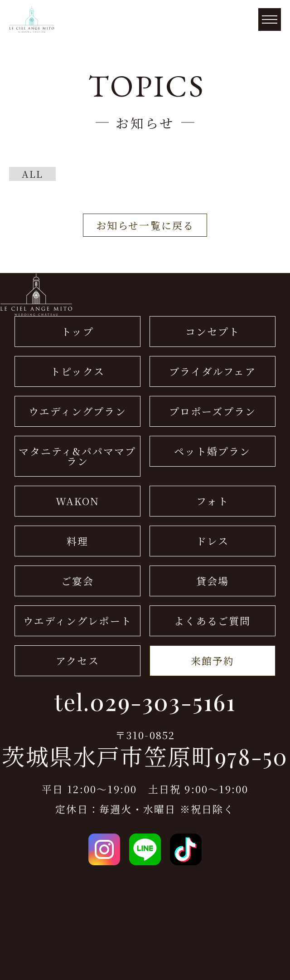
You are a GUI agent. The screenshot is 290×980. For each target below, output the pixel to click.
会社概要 (22, 875)
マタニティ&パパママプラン (77, 456)
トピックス (77, 371)
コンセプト (213, 331)
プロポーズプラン (213, 411)
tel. (145, 702)
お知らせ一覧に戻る (145, 225)
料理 (77, 541)
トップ (77, 331)
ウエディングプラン (77, 411)
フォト (213, 501)
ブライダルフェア (213, 371)
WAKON (78, 501)
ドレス (213, 541)
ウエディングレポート (77, 621)
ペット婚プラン (212, 451)
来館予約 (213, 661)
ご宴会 (78, 581)
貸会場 (213, 581)
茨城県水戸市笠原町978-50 (145, 756)
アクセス (77, 661)
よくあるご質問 (212, 621)
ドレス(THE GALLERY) (61, 895)
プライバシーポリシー (55, 915)
